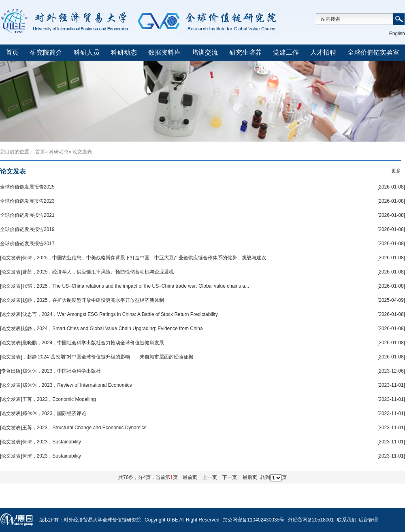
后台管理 (368, 520)
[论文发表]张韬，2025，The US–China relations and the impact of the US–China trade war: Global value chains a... (125, 286)
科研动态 (124, 52)
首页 (12, 52)
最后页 (250, 477)
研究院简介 (46, 52)
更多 (396, 171)
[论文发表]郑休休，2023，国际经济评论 (43, 413)
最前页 (190, 477)
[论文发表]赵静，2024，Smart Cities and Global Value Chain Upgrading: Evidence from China (101, 329)
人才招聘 (323, 52)
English (397, 34)
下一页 (230, 477)
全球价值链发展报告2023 (27, 201)
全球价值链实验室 (373, 52)
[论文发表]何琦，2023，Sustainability (40, 442)
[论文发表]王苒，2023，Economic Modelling (48, 399)
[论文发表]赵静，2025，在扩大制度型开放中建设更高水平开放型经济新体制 (82, 300)
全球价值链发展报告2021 (27, 215)
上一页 (210, 477)
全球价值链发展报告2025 (27, 187)
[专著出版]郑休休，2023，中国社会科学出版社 (50, 371)
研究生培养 (245, 52)
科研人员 (87, 52)
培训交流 (205, 52)
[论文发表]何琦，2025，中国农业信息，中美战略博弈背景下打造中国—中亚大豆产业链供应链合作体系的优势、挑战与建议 (133, 258)
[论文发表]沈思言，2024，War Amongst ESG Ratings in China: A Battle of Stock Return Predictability (109, 314)
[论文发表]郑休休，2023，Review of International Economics (66, 385)
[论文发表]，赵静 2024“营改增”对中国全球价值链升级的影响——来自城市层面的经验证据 (97, 357)
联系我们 (347, 520)
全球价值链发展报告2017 (27, 244)
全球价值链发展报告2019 (27, 229)
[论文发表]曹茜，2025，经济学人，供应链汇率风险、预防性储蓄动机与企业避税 (87, 272)
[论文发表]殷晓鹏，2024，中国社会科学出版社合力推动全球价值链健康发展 (82, 343)
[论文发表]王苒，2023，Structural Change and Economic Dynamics (73, 428)
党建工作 (286, 52)
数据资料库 (164, 52)
